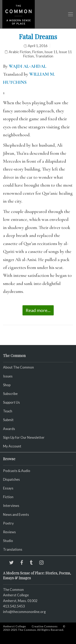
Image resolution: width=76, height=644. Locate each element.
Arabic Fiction (20, 52)
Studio (8, 541)
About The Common (18, 367)
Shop (7, 385)
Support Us (11, 402)
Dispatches (11, 479)
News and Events (16, 514)
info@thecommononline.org (24, 612)
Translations (13, 549)
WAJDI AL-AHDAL (27, 66)
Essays (8, 488)
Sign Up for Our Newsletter (24, 437)
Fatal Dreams (38, 36)
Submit (8, 420)
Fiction (37, 52)
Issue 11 (51, 52)
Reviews (9, 532)
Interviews (11, 506)
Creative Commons (45, 626)
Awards (9, 429)
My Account (12, 446)
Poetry (8, 523)
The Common (13, 590)
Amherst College (14, 626)
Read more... (38, 310)
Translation (44, 56)
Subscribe (10, 394)
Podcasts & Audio (17, 471)
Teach (8, 411)
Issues (8, 376)
